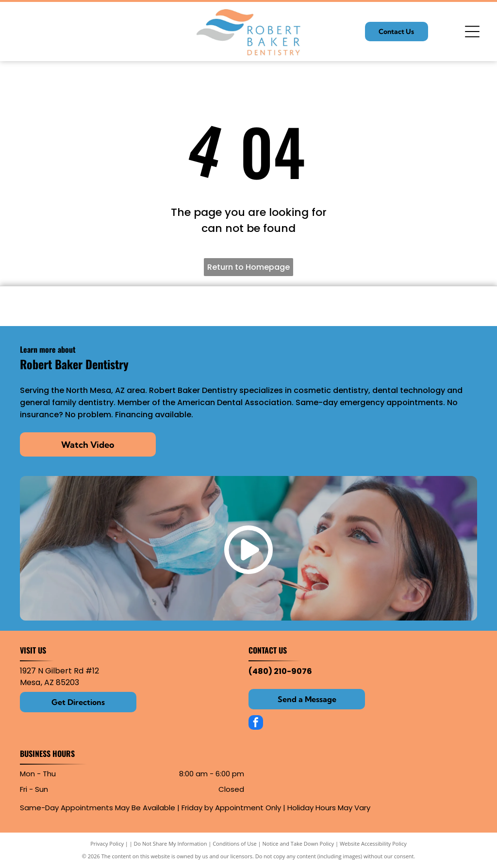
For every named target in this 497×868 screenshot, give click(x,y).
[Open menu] (472, 32)
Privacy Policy (107, 843)
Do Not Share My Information (171, 843)
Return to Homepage (248, 267)
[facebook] (256, 724)
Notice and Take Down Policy (298, 843)
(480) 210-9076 (280, 671)
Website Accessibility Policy (373, 843)
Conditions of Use (235, 843)
